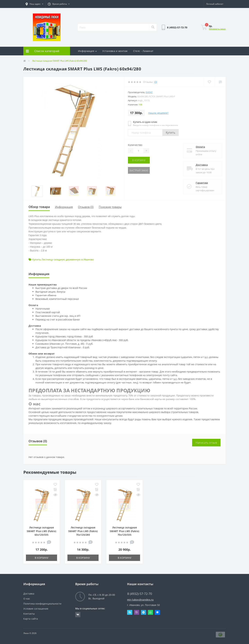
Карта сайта (31, 619)
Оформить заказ (217, 29)
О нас (27, 599)
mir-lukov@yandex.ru (140, 600)
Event (149, 92)
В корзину (139, 160)
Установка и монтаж (115, 51)
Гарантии (202, 183)
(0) (156, 82)
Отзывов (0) (86, 207)
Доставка (202, 165)
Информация (87, 51)
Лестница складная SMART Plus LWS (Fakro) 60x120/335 (41, 531)
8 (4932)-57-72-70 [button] (140, 594)
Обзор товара (39, 207)
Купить (170, 133)
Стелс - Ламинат (143, 51)
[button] (34, 4)
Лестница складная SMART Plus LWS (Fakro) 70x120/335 (124, 531)
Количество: (135, 145)
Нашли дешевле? (158, 113)
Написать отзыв (206, 443)
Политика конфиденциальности (42, 604)
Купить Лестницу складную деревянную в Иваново (63, 259)
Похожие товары (110, 207)
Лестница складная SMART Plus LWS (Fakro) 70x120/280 (83, 531)
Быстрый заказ (139, 170)
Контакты (29, 614)
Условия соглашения (36, 609)
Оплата (200, 147)
